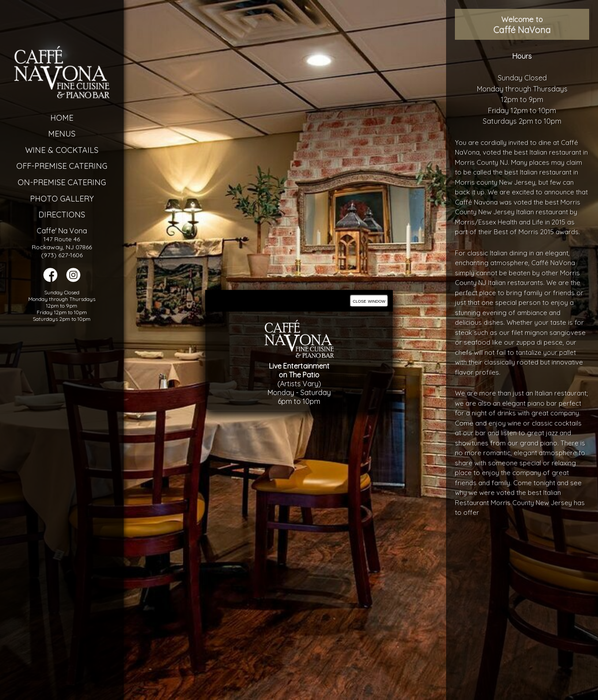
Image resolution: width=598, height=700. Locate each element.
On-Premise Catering (48, 182)
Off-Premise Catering (48, 166)
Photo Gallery (48, 199)
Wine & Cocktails (48, 150)
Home (48, 118)
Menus (48, 134)
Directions (48, 215)
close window (369, 301)
